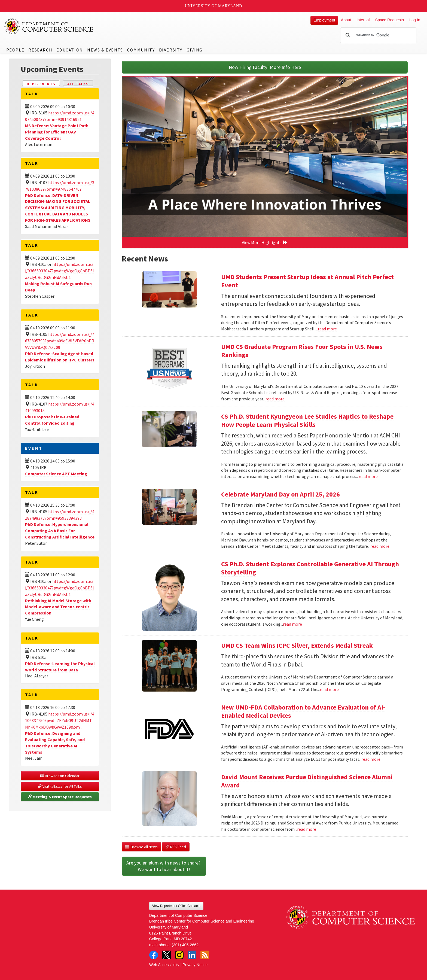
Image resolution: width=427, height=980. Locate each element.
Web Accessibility (164, 965)
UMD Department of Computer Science (49, 26)
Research (40, 50)
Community (141, 50)
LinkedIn (192, 955)
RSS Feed (176, 847)
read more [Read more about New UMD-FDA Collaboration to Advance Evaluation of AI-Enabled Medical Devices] (371, 759)
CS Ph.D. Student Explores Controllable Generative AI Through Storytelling (310, 568)
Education (70, 50)
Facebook (154, 955)
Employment (324, 20)
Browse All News (141, 847)
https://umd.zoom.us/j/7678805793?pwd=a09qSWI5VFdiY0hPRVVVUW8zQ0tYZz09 (60, 341)
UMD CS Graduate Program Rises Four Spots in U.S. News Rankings (302, 351)
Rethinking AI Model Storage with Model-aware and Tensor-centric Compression (58, 607)
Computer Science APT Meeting (56, 474)
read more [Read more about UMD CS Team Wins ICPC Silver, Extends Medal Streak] (329, 689)
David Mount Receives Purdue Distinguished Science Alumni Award (307, 781)
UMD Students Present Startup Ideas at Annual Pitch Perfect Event (307, 281)
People (15, 50)
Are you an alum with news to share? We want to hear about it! (164, 866)
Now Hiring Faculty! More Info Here (265, 67)
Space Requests (389, 20)
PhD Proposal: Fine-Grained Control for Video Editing (52, 420)
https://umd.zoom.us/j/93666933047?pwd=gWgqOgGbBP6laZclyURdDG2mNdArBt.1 (60, 271)
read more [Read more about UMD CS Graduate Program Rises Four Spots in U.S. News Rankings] (275, 399)
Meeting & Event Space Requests (60, 797)
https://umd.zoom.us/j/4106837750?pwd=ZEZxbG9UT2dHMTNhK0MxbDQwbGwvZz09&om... (60, 720)
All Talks (78, 84)
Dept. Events (43, 83)
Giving (195, 50)
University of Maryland (214, 6)
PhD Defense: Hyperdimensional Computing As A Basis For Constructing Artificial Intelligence (60, 531)
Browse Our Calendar (60, 776)
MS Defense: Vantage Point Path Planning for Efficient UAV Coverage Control (57, 132)
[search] (377, 35)
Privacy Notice (195, 965)
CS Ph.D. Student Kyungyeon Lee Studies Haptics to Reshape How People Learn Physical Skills (307, 420)
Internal (363, 20)
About (346, 20)
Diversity (171, 50)
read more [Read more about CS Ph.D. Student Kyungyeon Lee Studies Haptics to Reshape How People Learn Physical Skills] (368, 476)
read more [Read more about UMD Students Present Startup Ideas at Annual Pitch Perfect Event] (327, 329)
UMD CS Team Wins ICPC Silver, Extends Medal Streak (297, 645)
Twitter (166, 955)
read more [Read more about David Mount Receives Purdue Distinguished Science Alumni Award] (307, 829)
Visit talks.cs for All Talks (60, 786)
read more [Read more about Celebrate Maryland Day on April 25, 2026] (380, 546)
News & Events (105, 50)
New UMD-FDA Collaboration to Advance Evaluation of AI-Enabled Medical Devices (303, 711)
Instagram (179, 955)
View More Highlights (265, 242)
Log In (415, 20)
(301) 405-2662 (185, 945)
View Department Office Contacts (176, 906)
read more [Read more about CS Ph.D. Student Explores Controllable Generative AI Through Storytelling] (292, 624)
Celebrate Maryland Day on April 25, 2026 (280, 494)
